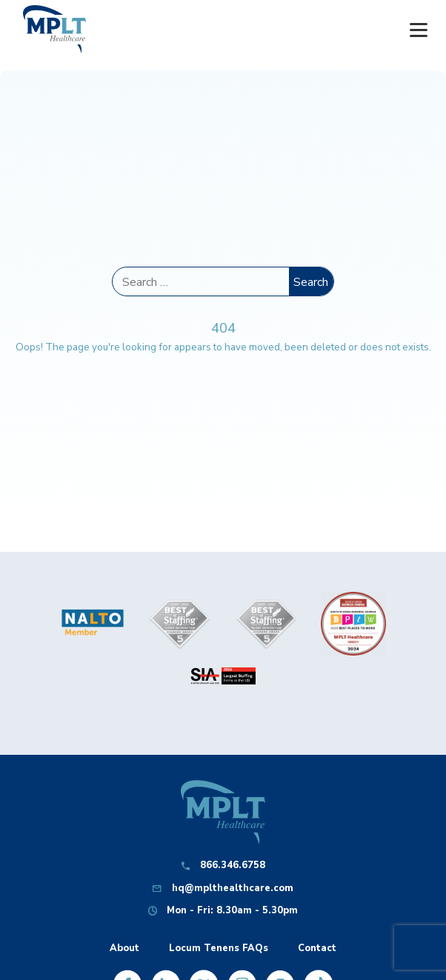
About (124, 949)
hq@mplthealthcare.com (233, 889)
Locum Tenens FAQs (219, 949)
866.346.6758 (233, 866)
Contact (317, 949)
